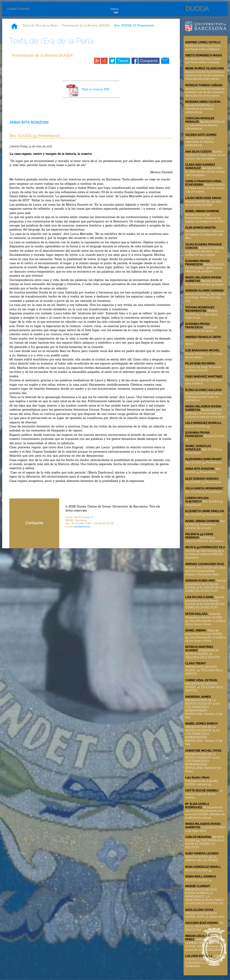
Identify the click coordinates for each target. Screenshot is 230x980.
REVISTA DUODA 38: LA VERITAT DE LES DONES (201, 859)
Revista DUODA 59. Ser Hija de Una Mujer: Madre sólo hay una (205, 297)
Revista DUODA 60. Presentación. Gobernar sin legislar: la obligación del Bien (205, 218)
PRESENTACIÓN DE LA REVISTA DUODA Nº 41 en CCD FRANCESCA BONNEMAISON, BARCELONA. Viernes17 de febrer (203, 763)
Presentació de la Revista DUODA (86, 25)
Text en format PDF (96, 89)
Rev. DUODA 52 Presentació (204, 514)
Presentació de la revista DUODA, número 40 (201, 783)
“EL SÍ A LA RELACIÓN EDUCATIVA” (204, 926)
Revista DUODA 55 (197, 426)
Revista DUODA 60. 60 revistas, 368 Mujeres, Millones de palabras (205, 268)
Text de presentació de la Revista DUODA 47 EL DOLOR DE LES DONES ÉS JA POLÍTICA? (206, 586)
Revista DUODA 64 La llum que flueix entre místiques (203, 47)
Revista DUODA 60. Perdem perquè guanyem (205, 283)
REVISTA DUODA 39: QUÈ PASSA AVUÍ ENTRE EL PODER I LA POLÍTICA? (205, 842)
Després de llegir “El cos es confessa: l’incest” (203, 369)
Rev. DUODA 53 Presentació (134, 25)
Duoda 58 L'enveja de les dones (201, 329)
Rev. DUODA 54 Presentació (204, 462)
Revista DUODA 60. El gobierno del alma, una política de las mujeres (205, 251)
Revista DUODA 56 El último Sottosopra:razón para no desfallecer (204, 397)
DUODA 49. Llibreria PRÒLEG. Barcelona (204, 539)
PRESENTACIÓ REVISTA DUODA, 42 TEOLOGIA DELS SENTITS (202, 654)
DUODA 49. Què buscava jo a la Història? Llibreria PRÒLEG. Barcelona (204, 554)
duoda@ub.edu (82, 526)
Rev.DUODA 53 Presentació (203, 482)
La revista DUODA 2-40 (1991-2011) (205, 829)
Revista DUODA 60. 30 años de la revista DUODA (204, 203)
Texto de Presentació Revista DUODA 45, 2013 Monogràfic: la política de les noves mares (205, 619)
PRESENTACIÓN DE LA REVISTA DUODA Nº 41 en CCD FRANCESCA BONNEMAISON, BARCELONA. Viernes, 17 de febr (204, 709)
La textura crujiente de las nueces (204, 794)
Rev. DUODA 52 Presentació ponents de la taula (205, 524)
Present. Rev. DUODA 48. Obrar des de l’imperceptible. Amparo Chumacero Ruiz (206, 571)
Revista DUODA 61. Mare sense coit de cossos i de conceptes (205, 155)
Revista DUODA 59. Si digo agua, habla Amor (201, 314)
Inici (14, 27)
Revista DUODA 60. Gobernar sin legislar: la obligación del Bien (204, 234)
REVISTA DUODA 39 (198, 870)
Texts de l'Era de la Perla (40, 25)
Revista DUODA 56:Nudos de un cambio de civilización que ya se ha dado (205, 413)
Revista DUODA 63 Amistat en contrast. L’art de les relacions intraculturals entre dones (205, 75)
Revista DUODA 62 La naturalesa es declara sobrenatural (199, 109)
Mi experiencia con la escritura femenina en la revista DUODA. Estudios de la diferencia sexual (205, 812)
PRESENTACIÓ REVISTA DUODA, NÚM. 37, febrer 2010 (205, 915)
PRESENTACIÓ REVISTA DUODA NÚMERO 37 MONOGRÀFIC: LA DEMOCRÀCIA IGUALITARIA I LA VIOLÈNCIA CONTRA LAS (204, 896)
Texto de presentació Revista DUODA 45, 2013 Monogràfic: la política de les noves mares (205, 635)
